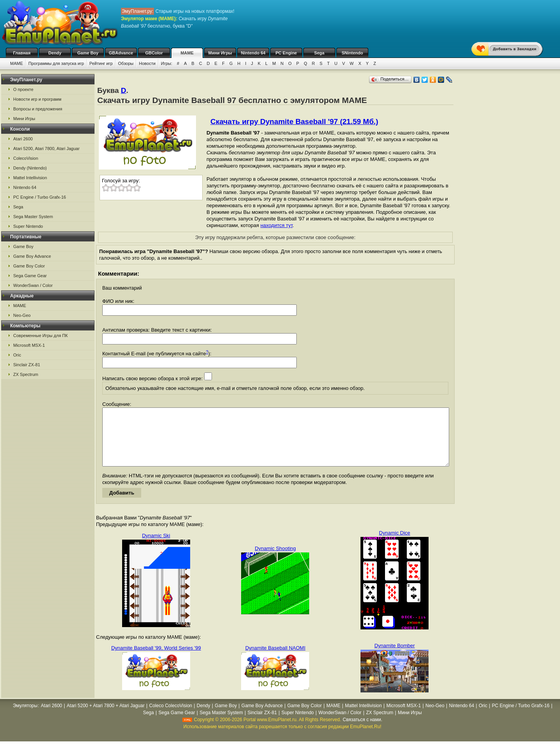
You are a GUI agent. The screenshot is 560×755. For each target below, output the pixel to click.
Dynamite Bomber (395, 657)
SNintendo (353, 53)
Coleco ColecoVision (171, 717)
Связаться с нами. (362, 731)
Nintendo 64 (253, 53)
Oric (17, 355)
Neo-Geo (22, 315)
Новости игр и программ (37, 99)
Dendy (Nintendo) (30, 168)
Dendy (55, 53)
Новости (147, 63)
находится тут (277, 225)
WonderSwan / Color (33, 285)
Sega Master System (33, 217)
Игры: (167, 63)
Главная (22, 53)
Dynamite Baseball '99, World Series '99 (156, 660)
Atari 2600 (23, 139)
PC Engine (286, 53)
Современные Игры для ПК (40, 336)
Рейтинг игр (101, 63)
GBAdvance (121, 53)
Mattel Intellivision (30, 178)
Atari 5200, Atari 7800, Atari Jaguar (46, 149)
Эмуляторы (25, 717)
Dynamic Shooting (275, 560)
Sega (319, 53)
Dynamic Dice (395, 544)
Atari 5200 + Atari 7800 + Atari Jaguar (106, 717)
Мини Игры (220, 53)
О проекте (23, 89)
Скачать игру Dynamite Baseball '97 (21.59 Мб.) (294, 121)
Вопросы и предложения (38, 109)
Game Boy (88, 53)
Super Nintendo (28, 226)
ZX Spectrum (26, 374)
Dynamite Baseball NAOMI (276, 660)
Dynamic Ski (156, 547)
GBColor (154, 53)
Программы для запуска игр (56, 63)
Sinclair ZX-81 (27, 365)
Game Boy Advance (32, 256)
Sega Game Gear (30, 276)
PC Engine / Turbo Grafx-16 (40, 197)
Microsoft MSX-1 (29, 345)
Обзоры (126, 63)
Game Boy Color (29, 266)
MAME (187, 53)
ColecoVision (26, 158)
